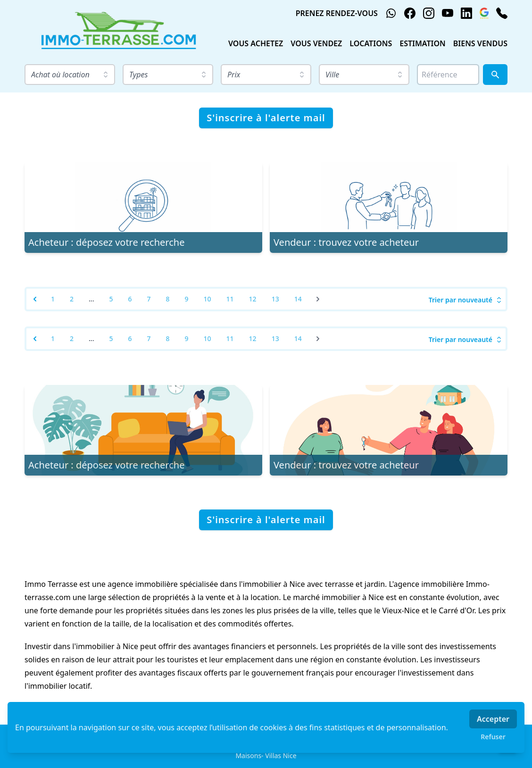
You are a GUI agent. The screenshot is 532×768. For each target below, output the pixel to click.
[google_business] (484, 13)
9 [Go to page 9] (187, 299)
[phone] (502, 13)
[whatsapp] (391, 13)
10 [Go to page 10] (208, 299)
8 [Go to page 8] (168, 299)
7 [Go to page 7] (149, 299)
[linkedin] (466, 13)
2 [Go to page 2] (72, 299)
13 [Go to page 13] (275, 299)
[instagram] (429, 13)
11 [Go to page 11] (230, 299)
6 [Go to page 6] (130, 299)
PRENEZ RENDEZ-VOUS (337, 13)
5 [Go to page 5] (111, 299)
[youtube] (448, 13)
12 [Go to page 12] (253, 299)
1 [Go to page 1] (53, 299)
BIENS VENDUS (480, 43)
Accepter (493, 719)
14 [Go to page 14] (298, 299)
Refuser (493, 737)
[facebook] (410, 13)
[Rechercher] (495, 75)
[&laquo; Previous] (35, 299)
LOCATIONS (371, 43)
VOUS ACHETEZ (256, 43)
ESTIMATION (423, 43)
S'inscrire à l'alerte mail (266, 118)
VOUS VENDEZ (316, 43)
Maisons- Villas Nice (266, 755)
